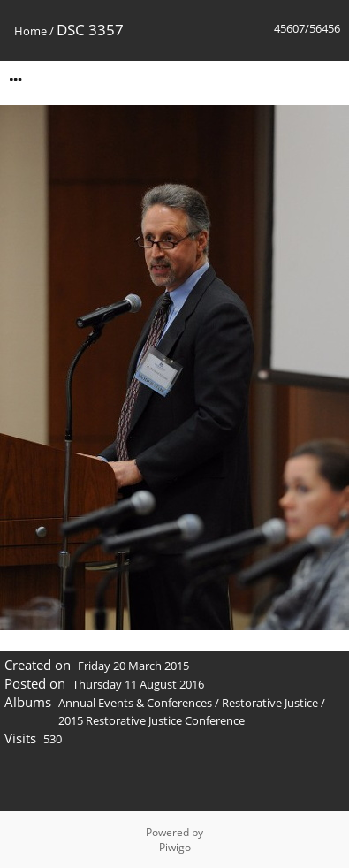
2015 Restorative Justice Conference (152, 720)
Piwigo (175, 847)
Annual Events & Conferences (135, 703)
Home (30, 31)
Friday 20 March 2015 (133, 666)
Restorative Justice (270, 703)
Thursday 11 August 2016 (138, 684)
